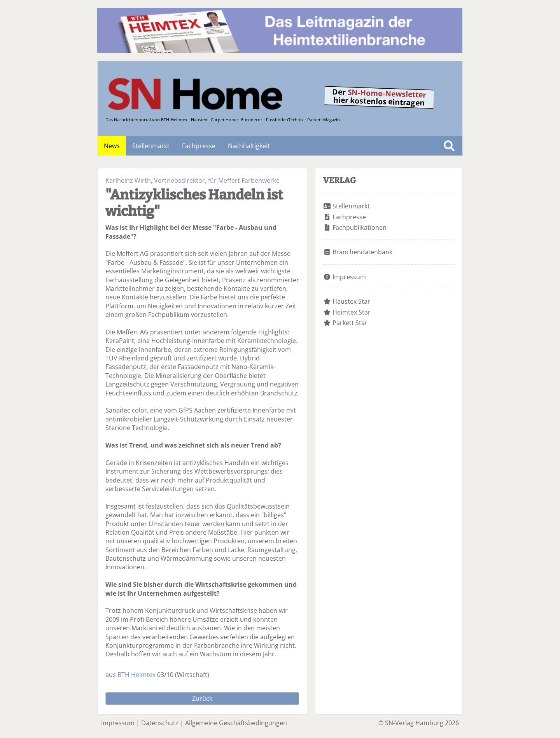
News (112, 146)
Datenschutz (160, 723)
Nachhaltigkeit (249, 146)
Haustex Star (351, 301)
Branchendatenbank (362, 252)
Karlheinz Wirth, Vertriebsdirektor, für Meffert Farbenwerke (192, 180)
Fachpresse (199, 146)
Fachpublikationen (360, 227)
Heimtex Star (352, 312)
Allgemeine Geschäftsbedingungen (236, 723)
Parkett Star (350, 323)
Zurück (202, 698)
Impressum (349, 277)
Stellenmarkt (151, 146)
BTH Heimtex (136, 675)
